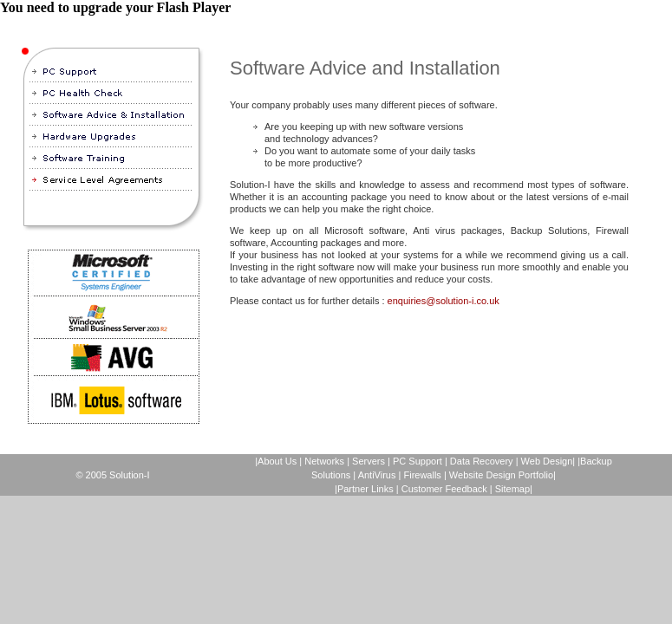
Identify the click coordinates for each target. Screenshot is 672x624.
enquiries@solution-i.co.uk (444, 301)
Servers (369, 461)
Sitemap (512, 489)
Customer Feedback (444, 489)
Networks (324, 461)
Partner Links (365, 489)
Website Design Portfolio (501, 475)
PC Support (418, 461)
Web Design (547, 461)
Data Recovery (483, 461)
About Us (277, 461)
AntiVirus (377, 475)
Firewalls (422, 475)
